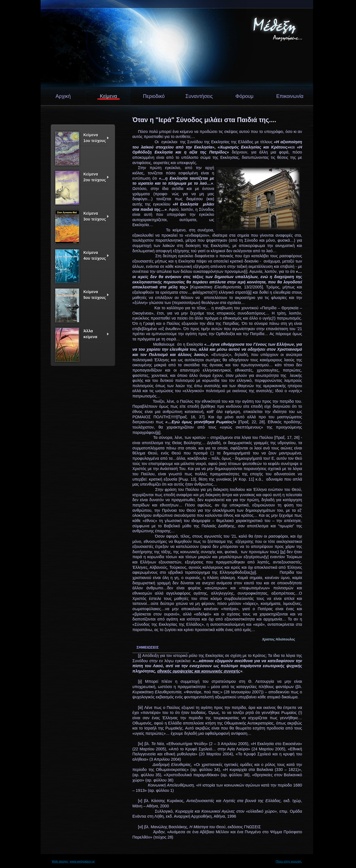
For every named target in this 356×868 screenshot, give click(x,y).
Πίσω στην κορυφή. (289, 861)
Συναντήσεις (199, 96)
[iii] (158, 432)
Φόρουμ (245, 96)
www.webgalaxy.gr (82, 861)
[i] (246, 271)
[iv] (283, 552)
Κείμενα (108, 96)
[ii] (249, 292)
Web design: (60, 861)
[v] (267, 557)
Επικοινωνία (290, 96)
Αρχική (63, 96)
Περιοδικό (154, 96)
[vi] (253, 572)
